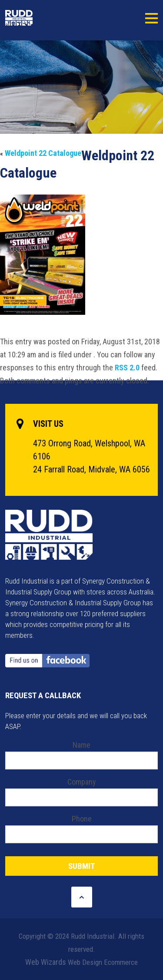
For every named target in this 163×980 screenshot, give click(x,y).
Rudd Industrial (39, 18)
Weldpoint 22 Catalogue (43, 153)
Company (82, 782)
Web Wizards (46, 962)
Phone (82, 819)
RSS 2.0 (127, 368)
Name (81, 745)
